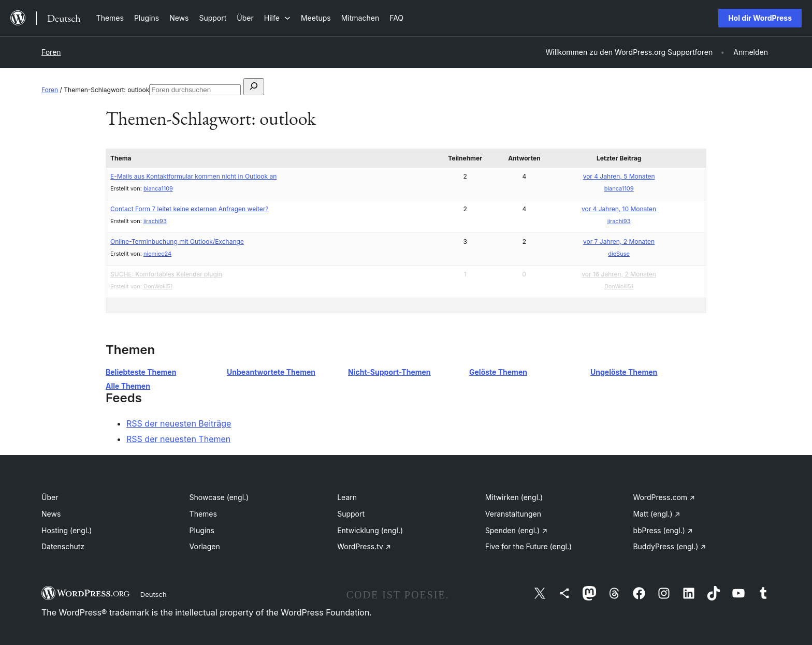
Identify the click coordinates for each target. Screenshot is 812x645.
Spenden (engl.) (516, 530)
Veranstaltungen (513, 514)
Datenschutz (63, 546)
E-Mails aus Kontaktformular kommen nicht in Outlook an (193, 176)
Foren (51, 52)
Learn (347, 497)
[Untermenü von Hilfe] (277, 18)
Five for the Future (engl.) (528, 546)
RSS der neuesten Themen (178, 439)
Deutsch (154, 594)
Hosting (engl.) (67, 530)
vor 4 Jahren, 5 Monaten (619, 176)
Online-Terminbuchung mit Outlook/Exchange (177, 241)
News (51, 514)
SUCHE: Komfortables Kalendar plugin (166, 274)
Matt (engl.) (656, 514)
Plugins (202, 530)
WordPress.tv (364, 546)
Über (50, 497)
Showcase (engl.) (219, 497)
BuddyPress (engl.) (669, 546)
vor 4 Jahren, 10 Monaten (619, 209)
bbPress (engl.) (663, 530)
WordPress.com (664, 497)
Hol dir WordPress (760, 18)
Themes (203, 514)
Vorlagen (205, 546)
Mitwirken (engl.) (514, 497)
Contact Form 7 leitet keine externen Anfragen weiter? (190, 209)
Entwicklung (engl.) (370, 530)
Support (351, 514)
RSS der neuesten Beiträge (179, 423)
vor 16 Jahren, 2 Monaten (619, 274)
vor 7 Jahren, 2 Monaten (619, 241)
